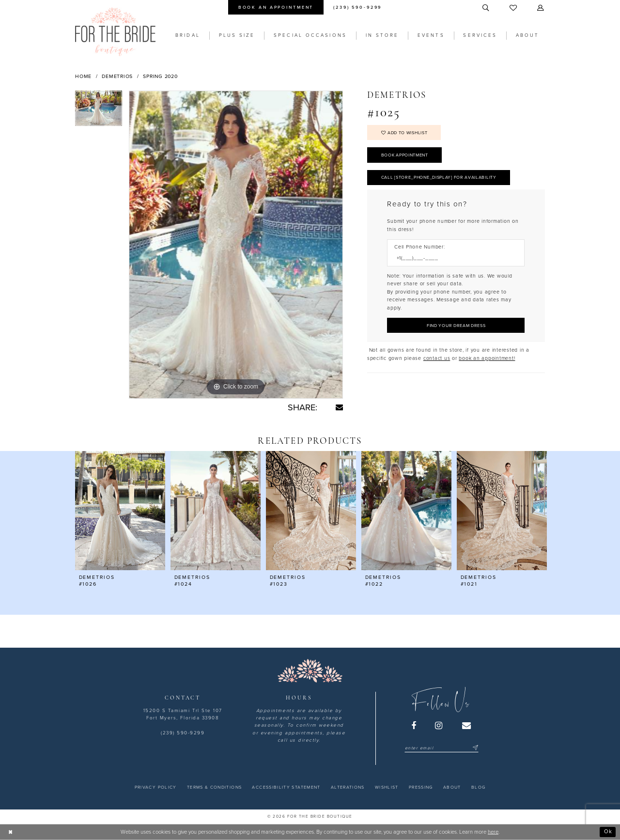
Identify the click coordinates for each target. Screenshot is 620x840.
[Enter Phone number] (452, 258)
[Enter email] (442, 748)
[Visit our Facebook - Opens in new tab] (414, 726)
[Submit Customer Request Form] (456, 325)
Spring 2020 (160, 76)
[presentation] (120, 511)
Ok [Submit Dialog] (608, 832)
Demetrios (117, 76)
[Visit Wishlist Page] (514, 8)
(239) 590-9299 (183, 733)
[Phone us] (358, 7)
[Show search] (486, 8)
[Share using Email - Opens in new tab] (339, 407)
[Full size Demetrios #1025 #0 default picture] (236, 245)
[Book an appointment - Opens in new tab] (276, 7)
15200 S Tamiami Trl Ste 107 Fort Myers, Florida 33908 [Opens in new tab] (183, 714)
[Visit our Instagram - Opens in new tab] (439, 726)
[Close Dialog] (11, 832)
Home (83, 76)
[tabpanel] (99, 112)
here (493, 832)
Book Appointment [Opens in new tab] (405, 155)
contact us (437, 358)
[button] (541, 8)
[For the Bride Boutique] (115, 32)
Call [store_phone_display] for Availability (439, 178)
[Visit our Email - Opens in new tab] (467, 726)
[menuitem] (276, 7)
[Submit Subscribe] (474, 748)
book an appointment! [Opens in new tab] (487, 358)
